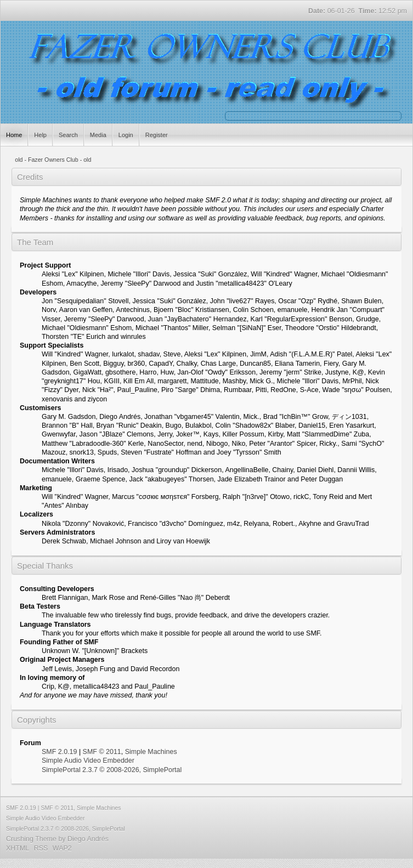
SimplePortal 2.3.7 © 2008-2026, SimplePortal (112, 770)
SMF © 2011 (102, 752)
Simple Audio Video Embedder (88, 761)
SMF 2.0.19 (59, 752)
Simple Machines (151, 752)
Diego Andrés (88, 839)
